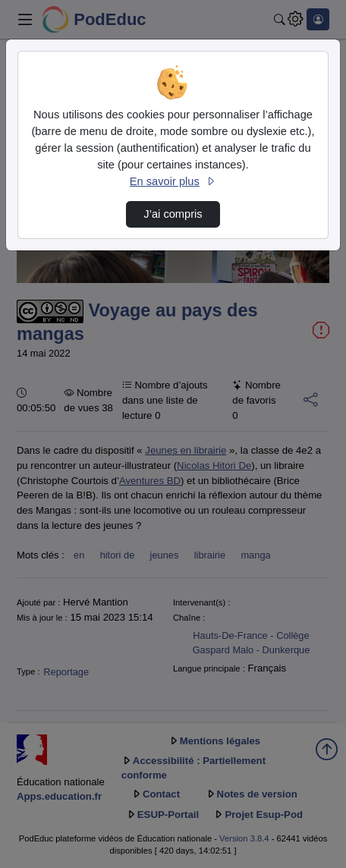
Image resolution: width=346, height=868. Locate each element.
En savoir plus (173, 181)
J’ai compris (173, 214)
